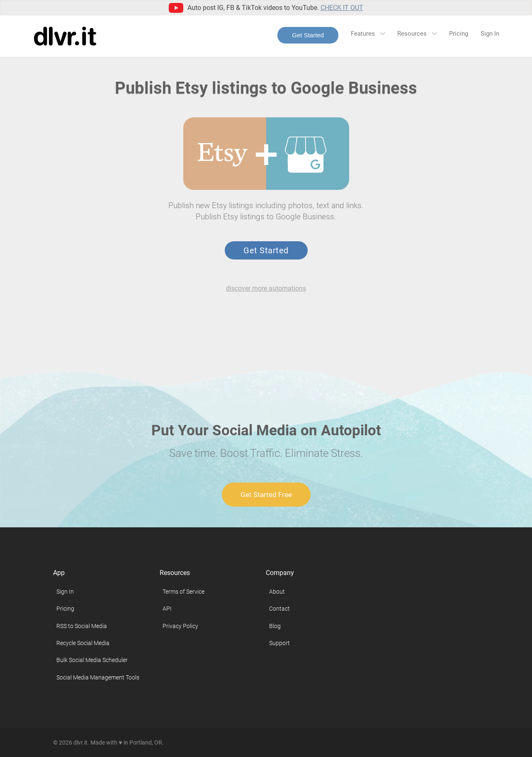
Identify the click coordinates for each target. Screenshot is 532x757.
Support (279, 643)
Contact (279, 609)
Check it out (342, 8)
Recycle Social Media (83, 643)
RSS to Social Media (82, 626)
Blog (275, 626)
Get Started (308, 35)
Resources (417, 34)
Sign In (490, 34)
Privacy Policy (180, 626)
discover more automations (266, 288)
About (277, 592)
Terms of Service (183, 592)
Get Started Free (266, 495)
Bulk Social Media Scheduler (92, 660)
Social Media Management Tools (98, 677)
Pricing (459, 34)
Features (368, 34)
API (167, 609)
